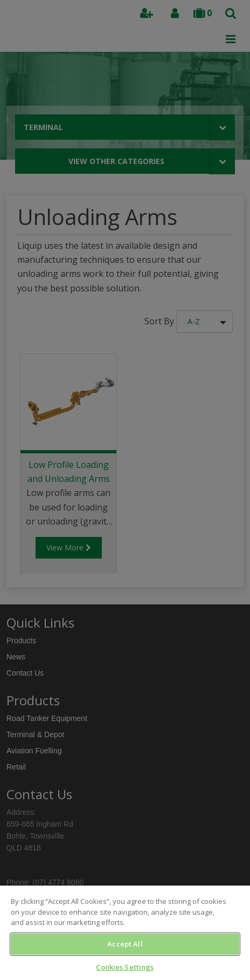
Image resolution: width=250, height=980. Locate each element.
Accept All (125, 944)
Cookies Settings (125, 967)
